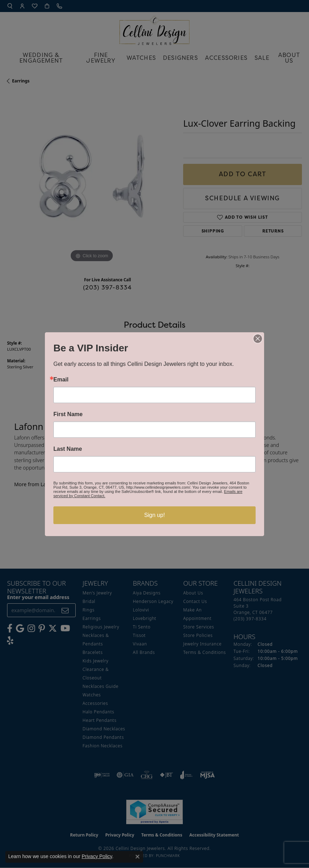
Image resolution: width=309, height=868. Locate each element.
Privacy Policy (97, 856)
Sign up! (155, 515)
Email (61, 380)
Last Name (68, 449)
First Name (68, 414)
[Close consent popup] (138, 857)
